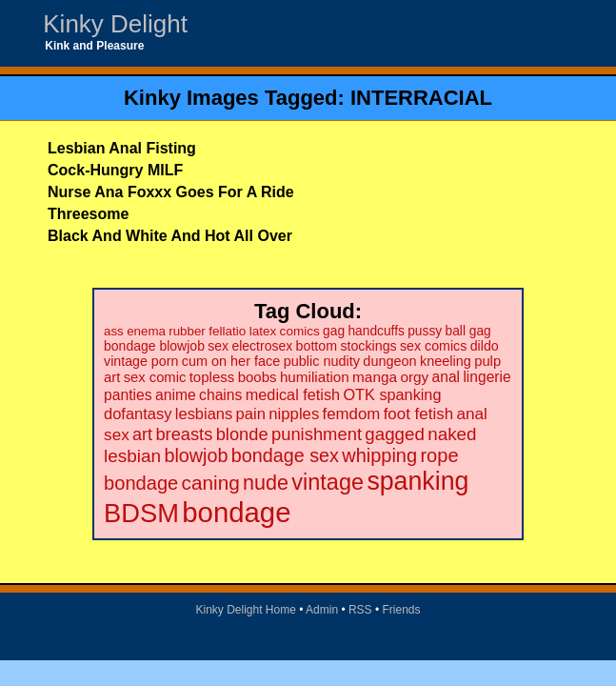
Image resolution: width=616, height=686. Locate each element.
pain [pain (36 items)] (251, 414)
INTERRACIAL (421, 98)
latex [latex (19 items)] (263, 331)
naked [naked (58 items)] (452, 434)
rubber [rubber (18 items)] (187, 331)
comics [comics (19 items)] (300, 331)
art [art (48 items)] (142, 434)
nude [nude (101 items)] (266, 483)
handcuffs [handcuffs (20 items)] (376, 331)
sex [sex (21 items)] (218, 346)
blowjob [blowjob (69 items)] (196, 455)
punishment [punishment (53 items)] (317, 434)
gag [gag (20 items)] (334, 331)
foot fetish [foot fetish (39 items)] (418, 414)
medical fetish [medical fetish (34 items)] (293, 394)
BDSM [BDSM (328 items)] (141, 513)
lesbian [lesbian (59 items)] (132, 456)
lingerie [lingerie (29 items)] (487, 377)
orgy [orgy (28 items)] (414, 377)
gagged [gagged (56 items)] (395, 434)
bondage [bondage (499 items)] (236, 512)
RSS (360, 610)
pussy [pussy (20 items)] (425, 331)
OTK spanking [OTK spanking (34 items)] (392, 394)
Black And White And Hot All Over (170, 236)
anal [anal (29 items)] (446, 377)
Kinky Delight (115, 24)
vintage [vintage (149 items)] (328, 482)
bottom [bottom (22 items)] (317, 346)
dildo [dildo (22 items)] (485, 346)
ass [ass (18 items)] (114, 331)
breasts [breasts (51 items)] (184, 434)
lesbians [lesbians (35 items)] (204, 414)
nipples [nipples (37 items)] (294, 414)
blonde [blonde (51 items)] (242, 434)
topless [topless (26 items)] (212, 377)
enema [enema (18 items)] (146, 331)
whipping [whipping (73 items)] (379, 455)
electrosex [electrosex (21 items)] (262, 346)
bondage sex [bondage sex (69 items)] (285, 455)
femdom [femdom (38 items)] (352, 414)
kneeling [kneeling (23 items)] (446, 361)
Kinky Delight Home (245, 610)
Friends (402, 610)
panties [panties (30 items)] (128, 395)
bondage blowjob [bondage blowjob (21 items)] (154, 346)
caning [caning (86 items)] (211, 483)
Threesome (88, 214)
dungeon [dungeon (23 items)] (389, 361)
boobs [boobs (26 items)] (258, 377)
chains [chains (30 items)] (220, 395)
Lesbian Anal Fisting (122, 148)
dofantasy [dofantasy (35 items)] (138, 414)
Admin (322, 610)
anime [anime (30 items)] (176, 395)
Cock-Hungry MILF (115, 170)
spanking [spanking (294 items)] (417, 481)
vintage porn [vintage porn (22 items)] (141, 361)
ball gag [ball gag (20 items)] (468, 331)
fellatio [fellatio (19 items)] (227, 331)
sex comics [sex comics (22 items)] (433, 346)
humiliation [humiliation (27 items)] (315, 377)
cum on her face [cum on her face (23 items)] (231, 361)
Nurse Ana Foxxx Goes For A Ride (171, 192)
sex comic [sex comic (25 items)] (155, 377)
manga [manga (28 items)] (375, 377)
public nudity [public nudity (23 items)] (322, 361)
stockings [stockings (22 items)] (368, 346)
